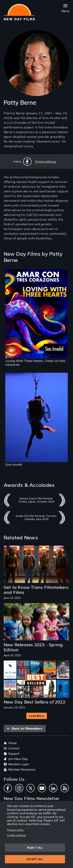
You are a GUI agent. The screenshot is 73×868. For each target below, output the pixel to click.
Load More (37, 716)
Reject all (35, 848)
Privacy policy (15, 830)
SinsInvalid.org (45, 162)
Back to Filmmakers (25, 728)
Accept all (35, 859)
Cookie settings (17, 835)
